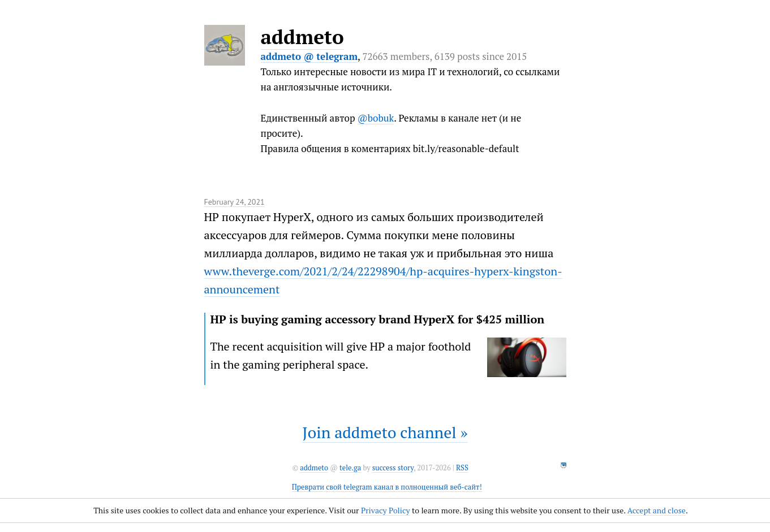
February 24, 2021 (235, 202)
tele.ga (350, 468)
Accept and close (657, 510)
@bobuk (376, 118)
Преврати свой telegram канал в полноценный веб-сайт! (387, 487)
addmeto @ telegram (309, 56)
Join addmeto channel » (385, 432)
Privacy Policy (386, 510)
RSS (462, 468)
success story (393, 468)
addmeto (302, 37)
